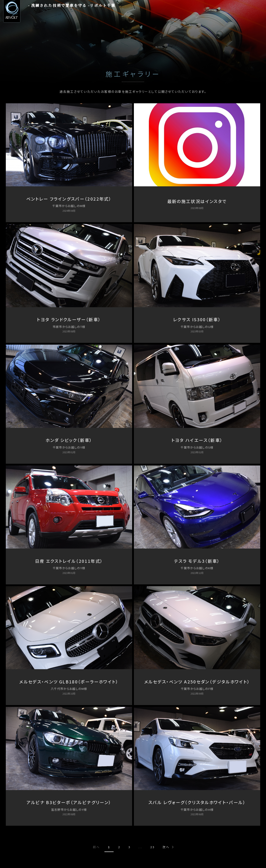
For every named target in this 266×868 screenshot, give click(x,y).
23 (152, 847)
